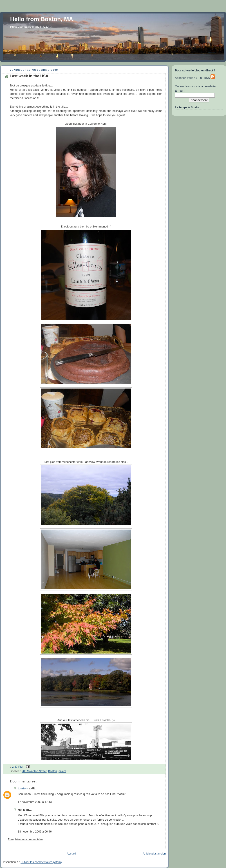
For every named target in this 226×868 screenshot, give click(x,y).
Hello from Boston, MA (42, 19)
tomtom (23, 788)
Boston (53, 771)
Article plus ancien (154, 854)
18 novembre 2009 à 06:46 (35, 832)
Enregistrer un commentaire (25, 839)
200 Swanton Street (34, 771)
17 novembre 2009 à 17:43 (35, 802)
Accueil (71, 854)
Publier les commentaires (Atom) (41, 862)
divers (62, 771)
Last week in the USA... (31, 76)
